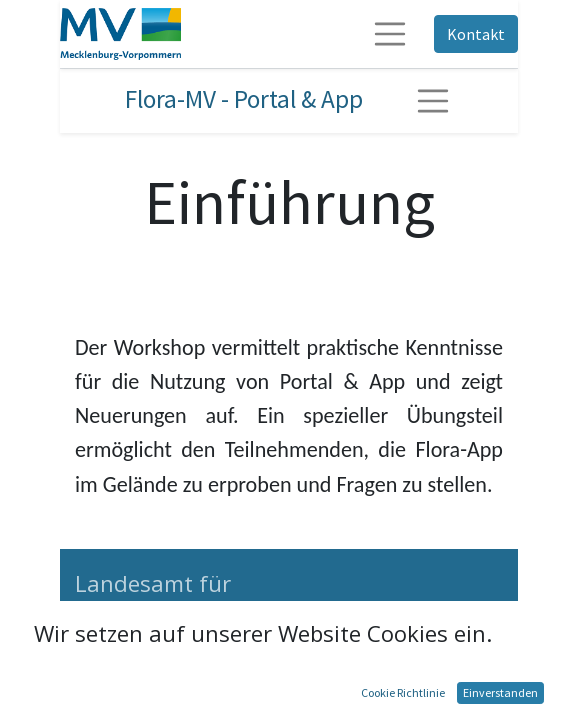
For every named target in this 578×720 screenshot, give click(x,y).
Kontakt (476, 34)
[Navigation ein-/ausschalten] (433, 101)
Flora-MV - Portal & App (244, 99)
